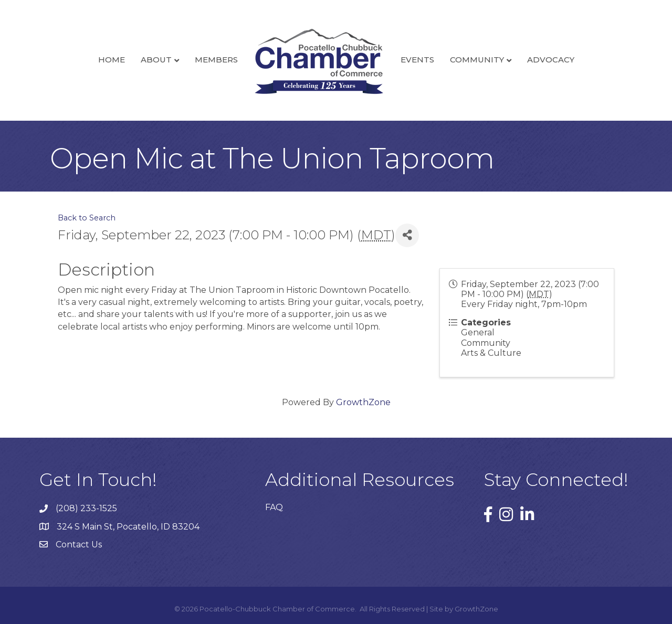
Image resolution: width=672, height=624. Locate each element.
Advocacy (551, 60)
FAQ (274, 507)
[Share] (407, 235)
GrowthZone (363, 402)
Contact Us (79, 544)
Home (112, 60)
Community (477, 60)
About (156, 60)
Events (417, 60)
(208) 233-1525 (86, 508)
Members (216, 60)
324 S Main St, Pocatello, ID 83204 (128, 527)
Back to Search (87, 218)
